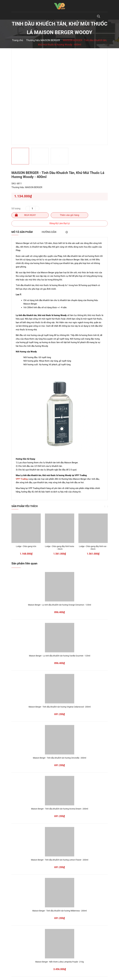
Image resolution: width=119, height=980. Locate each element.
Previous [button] (105, 506)
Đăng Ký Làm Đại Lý (60, 223)
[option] (60, 97)
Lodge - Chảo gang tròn (26, 546)
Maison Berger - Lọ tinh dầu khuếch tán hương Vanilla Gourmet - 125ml (60, 656)
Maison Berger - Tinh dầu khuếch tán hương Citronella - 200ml (59, 758)
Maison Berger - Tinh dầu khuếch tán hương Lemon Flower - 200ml (60, 860)
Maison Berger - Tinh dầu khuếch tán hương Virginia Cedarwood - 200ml (60, 707)
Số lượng (16, 208)
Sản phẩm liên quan (24, 563)
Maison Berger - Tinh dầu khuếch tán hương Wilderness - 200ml (59, 911)
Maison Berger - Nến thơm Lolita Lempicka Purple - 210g (59, 962)
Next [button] (108, 506)
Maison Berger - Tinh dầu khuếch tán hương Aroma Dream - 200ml (60, 809)
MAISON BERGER (34, 187)
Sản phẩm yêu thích (25, 506)
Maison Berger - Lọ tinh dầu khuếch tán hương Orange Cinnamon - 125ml (59, 605)
